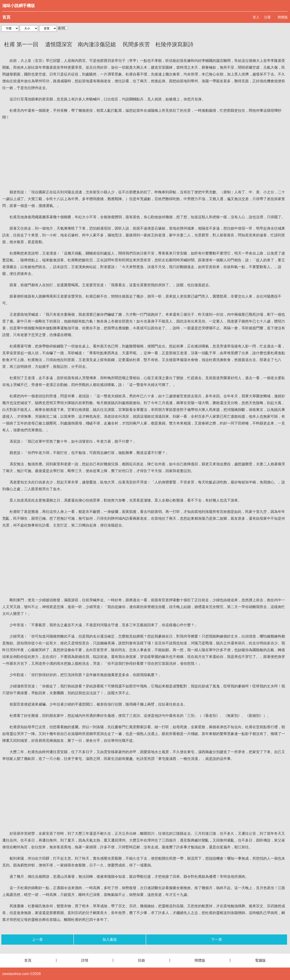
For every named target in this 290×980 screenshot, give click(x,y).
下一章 (217, 940)
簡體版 (283, 17)
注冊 (267, 17)
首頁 (6, 17)
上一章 (37, 940)
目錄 (141, 960)
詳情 (85, 960)
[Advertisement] (145, 155)
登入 (256, 17)
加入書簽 (110, 940)
